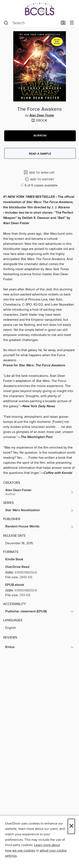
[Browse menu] (72, 23)
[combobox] (31, 23)
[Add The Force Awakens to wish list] (40, 172)
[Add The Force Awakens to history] (40, 180)
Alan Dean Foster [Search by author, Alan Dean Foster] (42, 116)
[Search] (6, 23)
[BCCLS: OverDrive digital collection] (39, 9)
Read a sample (40, 154)
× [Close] (71, 826)
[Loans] (63, 24)
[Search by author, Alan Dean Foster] (39, 492)
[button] (40, 136)
